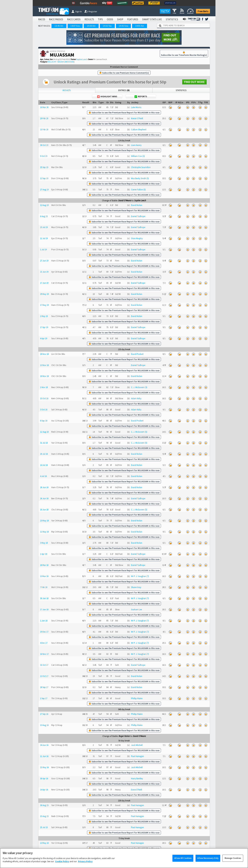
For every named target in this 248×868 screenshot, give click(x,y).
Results (67, 90)
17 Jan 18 (44, 609)
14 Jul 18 (44, 465)
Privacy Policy (85, 863)
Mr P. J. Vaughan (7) (140, 576)
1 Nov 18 (44, 387)
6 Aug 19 (44, 216)
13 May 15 (44, 843)
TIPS (100, 19)
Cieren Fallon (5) (138, 190)
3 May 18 (44, 543)
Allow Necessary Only (208, 860)
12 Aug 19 (44, 205)
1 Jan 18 (44, 621)
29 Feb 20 (44, 118)
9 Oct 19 (44, 156)
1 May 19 (44, 316)
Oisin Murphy (137, 238)
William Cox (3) (138, 156)
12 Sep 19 (44, 178)
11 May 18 (44, 532)
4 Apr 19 (44, 338)
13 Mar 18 (44, 576)
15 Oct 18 (44, 398)
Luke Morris (136, 107)
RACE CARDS (74, 19)
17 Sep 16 (44, 714)
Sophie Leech (82, 59)
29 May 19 (44, 294)
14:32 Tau (107, 26)
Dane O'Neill (137, 790)
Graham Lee (136, 609)
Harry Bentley (137, 779)
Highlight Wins (107, 96)
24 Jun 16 (44, 745)
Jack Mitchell (137, 745)
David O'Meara (125, 201)
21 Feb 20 (44, 130)
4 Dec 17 (44, 643)
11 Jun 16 (44, 756)
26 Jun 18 (44, 498)
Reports (141, 96)
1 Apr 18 (44, 554)
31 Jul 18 (44, 443)
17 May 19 (44, 305)
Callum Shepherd (139, 130)
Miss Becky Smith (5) (140, 178)
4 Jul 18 (43, 476)
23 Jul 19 (44, 227)
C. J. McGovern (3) (139, 387)
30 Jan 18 (44, 598)
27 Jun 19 (44, 261)
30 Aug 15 (44, 805)
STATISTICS (172, 19)
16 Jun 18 (44, 510)
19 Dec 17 (44, 632)
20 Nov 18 (44, 354)
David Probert (137, 354)
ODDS (110, 19)
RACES (42, 19)
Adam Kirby (136, 398)
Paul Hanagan (137, 756)
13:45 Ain (59, 26)
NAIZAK (61, 62)
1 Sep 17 (44, 698)
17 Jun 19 (44, 283)
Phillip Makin (137, 698)
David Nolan (137, 205)
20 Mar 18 (44, 565)
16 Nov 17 (44, 654)
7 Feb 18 (44, 587)
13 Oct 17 (44, 676)
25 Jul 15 (44, 827)
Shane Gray (136, 587)
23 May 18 (44, 521)
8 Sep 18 (44, 421)
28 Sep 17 (44, 687)
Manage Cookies (233, 860)
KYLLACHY (52, 62)
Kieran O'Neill (137, 118)
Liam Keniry (136, 145)
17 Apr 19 (44, 327)
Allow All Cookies (183, 860)
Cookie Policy (62, 863)
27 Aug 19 (44, 190)
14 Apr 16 (44, 790)
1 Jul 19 (43, 250)
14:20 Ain (91, 26)
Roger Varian (124, 736)
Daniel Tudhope (138, 216)
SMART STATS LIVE (152, 19)
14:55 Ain (140, 26)
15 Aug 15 (44, 816)
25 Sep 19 (44, 167)
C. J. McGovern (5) (139, 432)
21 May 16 (44, 767)
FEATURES (133, 19)
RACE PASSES (56, 19)
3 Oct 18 (44, 410)
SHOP (120, 19)
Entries (124, 90)
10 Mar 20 (44, 107)
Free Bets (203, 11)
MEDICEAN (69, 62)
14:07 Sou (75, 26)
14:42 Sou (124, 26)
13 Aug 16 (44, 725)
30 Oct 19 (44, 145)
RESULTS (89, 19)
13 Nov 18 (44, 365)
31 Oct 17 (44, 665)
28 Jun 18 (44, 487)
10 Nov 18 (44, 376)
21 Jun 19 (44, 272)
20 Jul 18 (44, 454)
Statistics (181, 90)
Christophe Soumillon (141, 167)
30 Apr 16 (44, 779)
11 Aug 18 (44, 432)
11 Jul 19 (44, 238)
